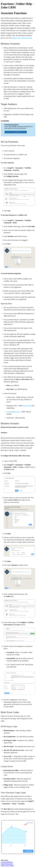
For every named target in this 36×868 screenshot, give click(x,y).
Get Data (9, 412)
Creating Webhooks (7, 862)
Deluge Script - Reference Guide (22, 38)
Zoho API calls (27, 406)
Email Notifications (7, 864)
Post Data (17, 412)
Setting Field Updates (7, 866)
